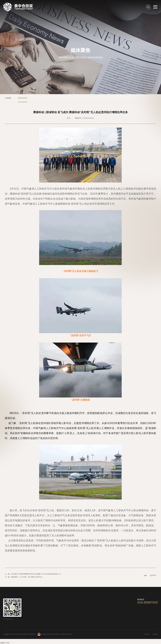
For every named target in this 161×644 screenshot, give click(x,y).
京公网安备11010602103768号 (48, 634)
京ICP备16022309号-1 (66, 634)
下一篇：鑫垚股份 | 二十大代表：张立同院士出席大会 (24, 577)
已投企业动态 (22, 98)
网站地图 (155, 634)
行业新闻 (8, 98)
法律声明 (147, 634)
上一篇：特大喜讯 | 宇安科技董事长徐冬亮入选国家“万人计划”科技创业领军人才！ (33, 574)
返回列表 (153, 575)
